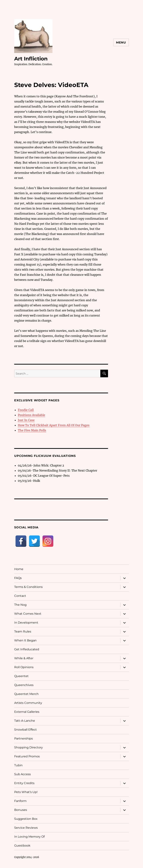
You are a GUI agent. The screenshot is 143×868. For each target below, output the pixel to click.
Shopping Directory (29, 747)
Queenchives (24, 685)
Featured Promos (27, 756)
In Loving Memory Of (29, 837)
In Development (26, 623)
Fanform (20, 801)
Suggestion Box (26, 819)
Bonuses (21, 810)
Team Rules (23, 631)
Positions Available (32, 415)
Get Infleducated (27, 649)
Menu (121, 42)
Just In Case (26, 420)
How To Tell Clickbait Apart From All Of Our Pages (54, 425)
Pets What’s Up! (26, 792)
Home (19, 569)
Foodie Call (26, 410)
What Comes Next (28, 614)
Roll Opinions (24, 667)
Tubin (18, 765)
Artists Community (28, 703)
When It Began (25, 640)
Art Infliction (31, 59)
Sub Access (22, 774)
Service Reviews (26, 828)
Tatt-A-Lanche (25, 721)
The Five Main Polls (32, 430)
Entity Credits (24, 783)
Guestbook (22, 846)
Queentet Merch (26, 694)
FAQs (18, 578)
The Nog (20, 605)
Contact (20, 596)
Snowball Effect (26, 730)
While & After (24, 658)
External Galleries (27, 712)
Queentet (21, 676)
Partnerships (23, 739)
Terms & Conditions (28, 587)
